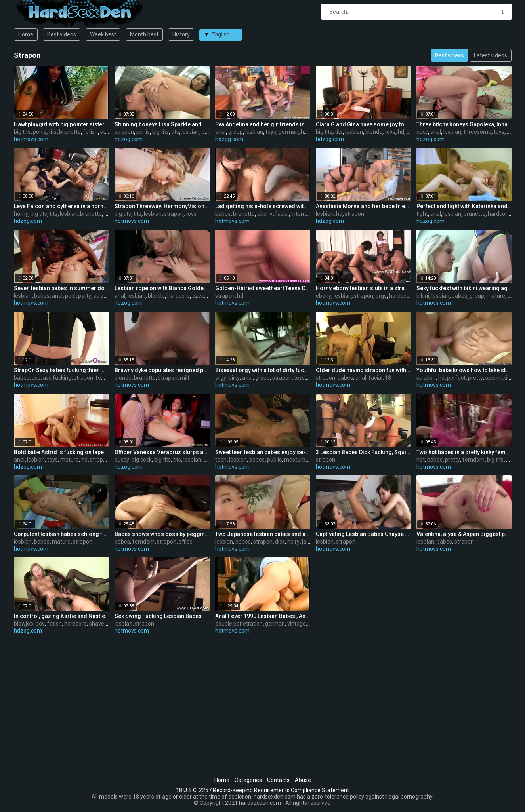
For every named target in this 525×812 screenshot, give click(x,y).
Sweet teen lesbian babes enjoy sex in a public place (263, 452)
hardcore (499, 214)
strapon (124, 132)
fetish (91, 132)
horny (21, 214)
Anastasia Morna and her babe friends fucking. (363, 206)
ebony (265, 214)
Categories (248, 780)
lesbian (190, 132)
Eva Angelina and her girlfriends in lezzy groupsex (263, 124)
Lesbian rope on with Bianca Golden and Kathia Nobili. (162, 288)
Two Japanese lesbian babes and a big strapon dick (263, 534)
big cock (142, 460)
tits (53, 132)
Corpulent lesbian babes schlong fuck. (61, 534)
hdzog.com (129, 139)
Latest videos (491, 55)
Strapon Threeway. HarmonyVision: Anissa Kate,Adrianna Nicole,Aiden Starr (162, 206)
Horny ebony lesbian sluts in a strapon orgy (363, 288)
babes (223, 214)
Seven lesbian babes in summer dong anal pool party (61, 288)
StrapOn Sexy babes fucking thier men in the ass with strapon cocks (61, 370)
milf (185, 378)
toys (271, 132)
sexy (422, 132)
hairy (293, 542)
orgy (381, 296)
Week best (103, 34)
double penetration (239, 624)
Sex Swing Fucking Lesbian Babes (158, 616)
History (181, 34)
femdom (107, 378)
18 (388, 378)
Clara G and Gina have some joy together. (363, 124)
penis (40, 132)
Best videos (62, 34)
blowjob (24, 624)
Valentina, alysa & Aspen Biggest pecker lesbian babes (464, 534)
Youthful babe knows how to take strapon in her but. (464, 370)
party (85, 296)
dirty (234, 378)
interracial (304, 214)
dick (280, 542)
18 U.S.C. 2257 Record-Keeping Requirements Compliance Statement (262, 790)
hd (304, 132)
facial (282, 214)
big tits (22, 132)
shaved (98, 624)
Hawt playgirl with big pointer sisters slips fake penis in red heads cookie (61, 124)
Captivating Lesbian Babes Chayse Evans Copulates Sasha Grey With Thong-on (363, 534)
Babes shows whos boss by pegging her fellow (162, 534)
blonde (374, 132)
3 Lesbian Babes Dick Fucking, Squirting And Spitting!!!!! (363, 452)
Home (26, 34)
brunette (70, 132)
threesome (477, 132)
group (236, 132)
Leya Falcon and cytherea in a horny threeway (61, 206)
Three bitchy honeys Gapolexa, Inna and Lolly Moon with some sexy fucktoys (464, 124)
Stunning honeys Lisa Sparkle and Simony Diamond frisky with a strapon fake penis (162, 124)
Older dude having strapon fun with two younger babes (363, 370)
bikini (423, 296)
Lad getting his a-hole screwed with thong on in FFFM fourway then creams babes (263, 206)
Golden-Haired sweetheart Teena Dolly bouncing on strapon (263, 288)
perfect (456, 378)
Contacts (278, 780)
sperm (494, 378)
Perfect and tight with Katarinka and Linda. (464, 206)
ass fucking (57, 378)
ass (36, 378)
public (274, 460)
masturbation (301, 460)
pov (40, 624)
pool (70, 296)
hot (421, 460)
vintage (297, 624)
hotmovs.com (31, 139)
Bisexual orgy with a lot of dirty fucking (263, 370)
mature (496, 296)
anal (220, 132)
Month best (144, 34)
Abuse (303, 780)
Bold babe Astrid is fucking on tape (59, 452)
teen (221, 460)
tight (422, 214)
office (186, 542)
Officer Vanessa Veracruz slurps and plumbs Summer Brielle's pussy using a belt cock (162, 452)
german (288, 132)
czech (200, 296)
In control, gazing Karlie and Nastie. (60, 616)
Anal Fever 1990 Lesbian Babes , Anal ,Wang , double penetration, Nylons (263, 616)
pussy (122, 460)
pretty (475, 378)
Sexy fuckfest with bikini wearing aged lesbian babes (464, 288)
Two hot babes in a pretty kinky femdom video (464, 452)
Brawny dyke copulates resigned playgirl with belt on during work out (162, 370)
